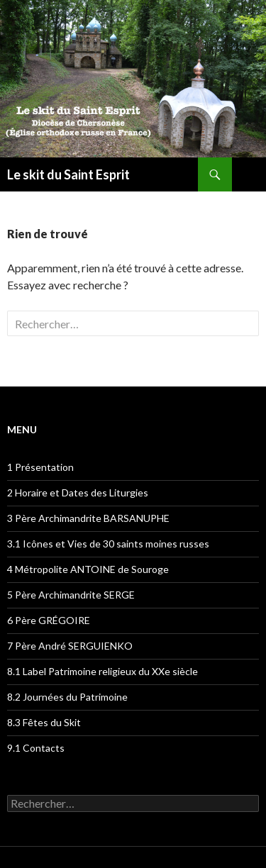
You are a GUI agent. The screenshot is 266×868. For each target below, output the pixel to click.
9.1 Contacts (36, 748)
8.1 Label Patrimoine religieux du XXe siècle (102, 671)
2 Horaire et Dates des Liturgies (78, 493)
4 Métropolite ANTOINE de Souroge (88, 569)
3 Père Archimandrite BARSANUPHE (88, 518)
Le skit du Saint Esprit (68, 174)
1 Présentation (40, 467)
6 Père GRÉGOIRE (49, 620)
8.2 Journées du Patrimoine (67, 697)
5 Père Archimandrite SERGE (71, 595)
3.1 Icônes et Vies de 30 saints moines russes (108, 544)
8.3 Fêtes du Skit (44, 722)
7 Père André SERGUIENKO (70, 646)
